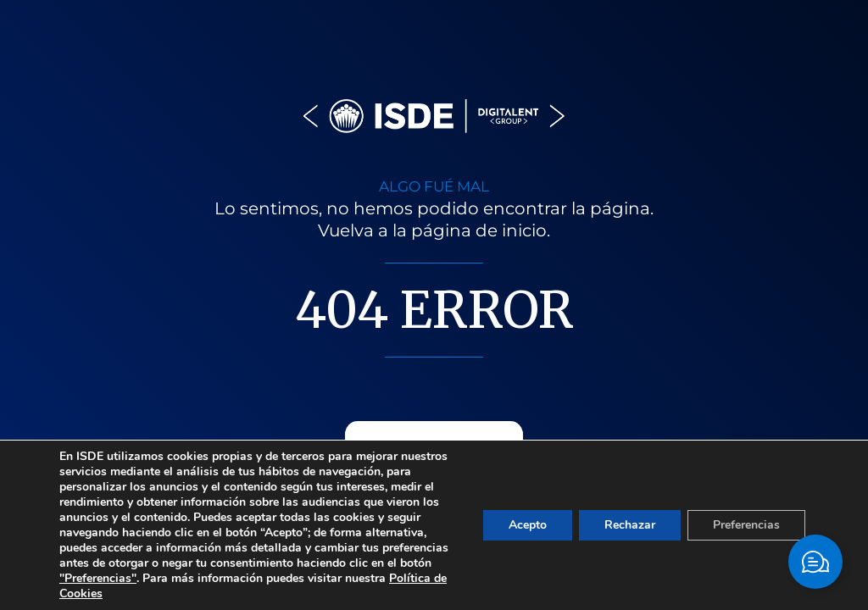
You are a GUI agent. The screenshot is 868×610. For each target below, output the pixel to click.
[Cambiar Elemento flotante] (815, 562)
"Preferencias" (98, 579)
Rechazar (630, 525)
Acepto (528, 525)
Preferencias (746, 525)
